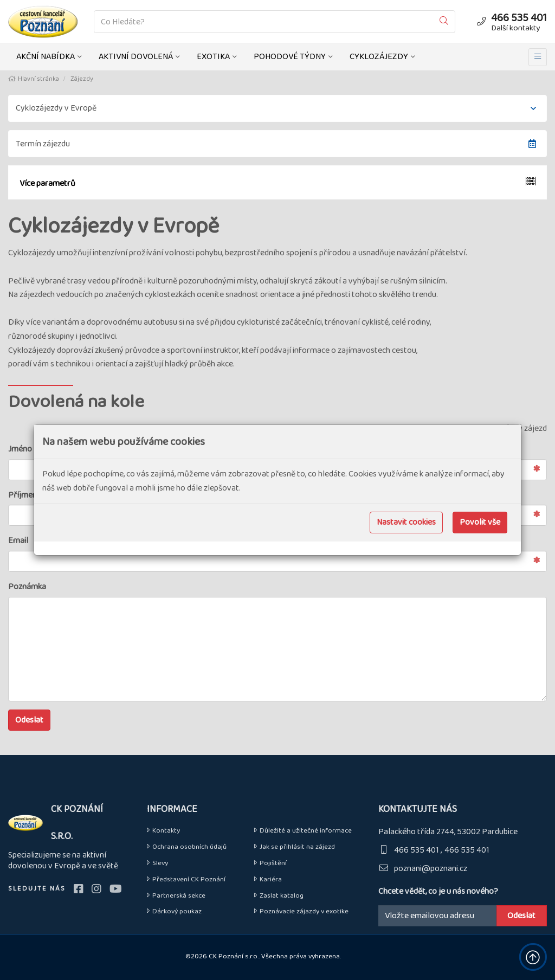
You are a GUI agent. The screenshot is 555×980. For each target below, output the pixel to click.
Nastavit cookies (406, 522)
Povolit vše (480, 522)
